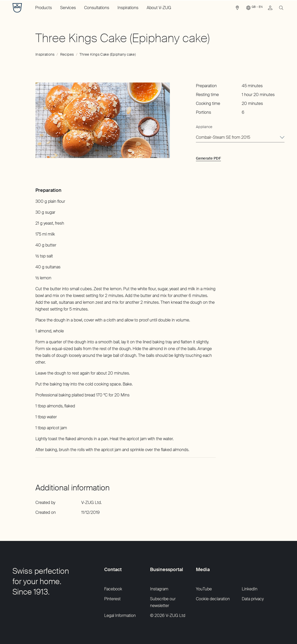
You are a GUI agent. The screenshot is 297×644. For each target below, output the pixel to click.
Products (44, 8)
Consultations (97, 8)
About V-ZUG (159, 8)
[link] (237, 9)
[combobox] (240, 138)
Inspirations (128, 8)
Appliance (204, 127)
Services (68, 8)
